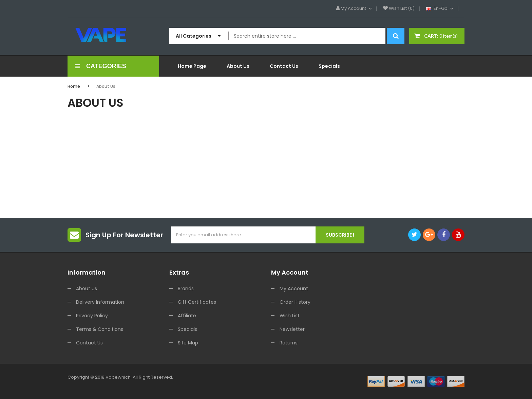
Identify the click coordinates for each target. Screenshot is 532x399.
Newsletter (292, 329)
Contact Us (89, 343)
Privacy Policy (92, 316)
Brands (186, 288)
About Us (106, 86)
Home (74, 86)
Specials (187, 329)
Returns (289, 343)
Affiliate (187, 316)
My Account (294, 288)
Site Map (188, 343)
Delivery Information (100, 302)
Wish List (290, 316)
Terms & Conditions (100, 329)
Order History (295, 302)
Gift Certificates (197, 302)
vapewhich (118, 377)
